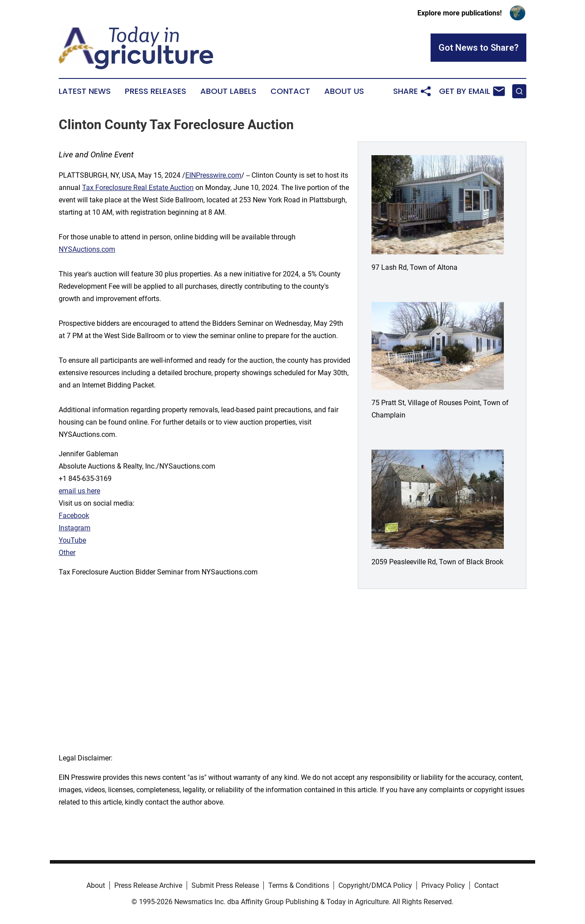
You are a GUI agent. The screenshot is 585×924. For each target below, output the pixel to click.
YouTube (72, 540)
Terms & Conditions (299, 885)
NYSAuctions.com (87, 249)
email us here (79, 491)
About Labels (228, 91)
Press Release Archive (148, 885)
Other (67, 553)
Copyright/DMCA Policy (375, 885)
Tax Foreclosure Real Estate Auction (138, 188)
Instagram (75, 528)
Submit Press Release (225, 885)
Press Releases (156, 91)
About (96, 885)
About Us (344, 91)
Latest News (85, 91)
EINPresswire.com (213, 175)
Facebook (74, 516)
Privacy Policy (443, 885)
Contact (290, 91)
